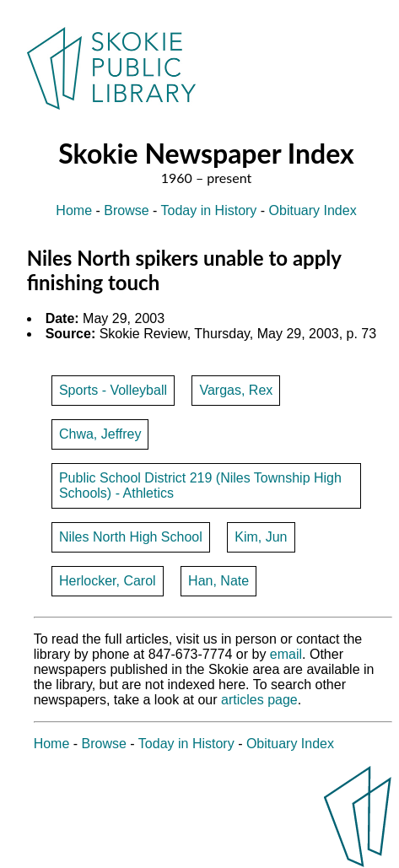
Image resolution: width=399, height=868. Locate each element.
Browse (126, 210)
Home (74, 210)
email (286, 654)
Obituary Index (313, 210)
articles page (259, 700)
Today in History (209, 210)
